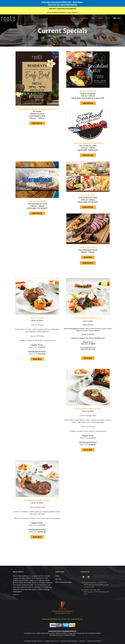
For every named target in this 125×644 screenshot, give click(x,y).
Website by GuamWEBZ (94, 641)
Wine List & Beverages (64, 582)
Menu (93, 18)
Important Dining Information (69, 641)
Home (75, 18)
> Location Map (89, 587)
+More (108, 18)
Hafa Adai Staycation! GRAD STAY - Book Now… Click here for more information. (63, 3)
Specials (100, 18)
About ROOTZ (84, 18)
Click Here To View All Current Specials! (62, 9)
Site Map (82, 641)
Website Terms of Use (52, 641)
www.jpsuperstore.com (63, 613)
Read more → (17, 594)
